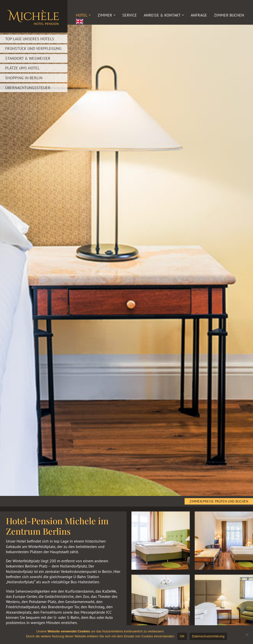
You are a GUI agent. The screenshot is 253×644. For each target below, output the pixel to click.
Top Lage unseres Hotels (30, 39)
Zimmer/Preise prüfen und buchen (219, 501)
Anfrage (199, 15)
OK (182, 636)
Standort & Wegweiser (28, 58)
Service (130, 15)
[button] (90, 15)
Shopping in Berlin (24, 77)
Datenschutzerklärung (208, 636)
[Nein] (247, 635)
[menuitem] (80, 21)
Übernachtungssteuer (28, 87)
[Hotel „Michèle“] (34, 16)
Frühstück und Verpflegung (33, 48)
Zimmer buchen (229, 15)
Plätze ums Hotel (22, 68)
